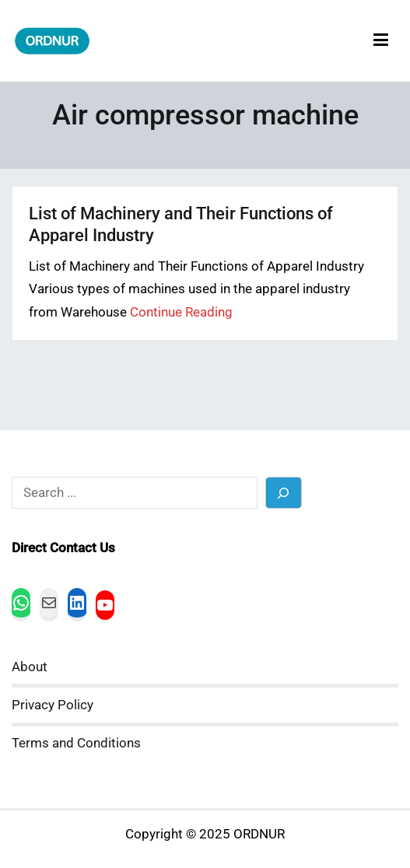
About (30, 667)
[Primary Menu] (381, 41)
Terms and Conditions (76, 743)
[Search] (284, 493)
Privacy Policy (53, 705)
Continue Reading (181, 312)
